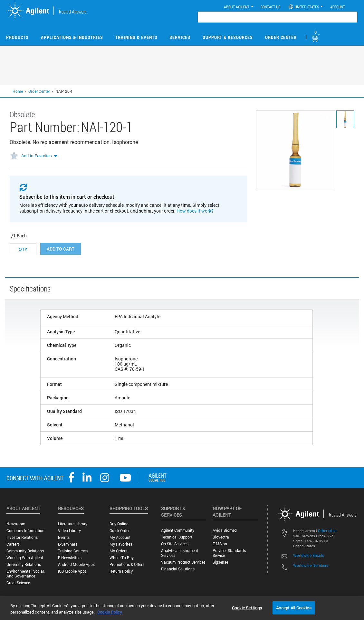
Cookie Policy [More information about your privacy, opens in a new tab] (110, 612)
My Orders (118, 551)
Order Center (281, 37)
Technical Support (177, 537)
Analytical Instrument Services (180, 553)
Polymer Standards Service (229, 553)
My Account (120, 537)
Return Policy (121, 571)
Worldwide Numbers (311, 565)
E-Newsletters (70, 558)
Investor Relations (22, 537)
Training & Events (136, 37)
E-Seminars (68, 544)
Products (17, 37)
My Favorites (121, 544)
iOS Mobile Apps (72, 571)
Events (64, 537)
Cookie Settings (247, 607)
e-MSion (220, 544)
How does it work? (195, 211)
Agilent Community (178, 530)
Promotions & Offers (127, 564)
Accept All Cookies (294, 607)
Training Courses (73, 551)
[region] (182, 608)
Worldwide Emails (309, 555)
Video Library (69, 531)
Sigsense (220, 562)
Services (180, 37)
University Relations (24, 564)
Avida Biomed (225, 530)
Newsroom (16, 524)
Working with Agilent (25, 558)
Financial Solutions (178, 569)
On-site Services (175, 544)
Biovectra (221, 537)
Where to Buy (122, 558)
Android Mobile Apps (76, 564)
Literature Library (73, 524)
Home (18, 91)
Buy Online (119, 524)
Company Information (25, 531)
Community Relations (25, 551)
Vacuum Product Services (183, 562)
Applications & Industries (72, 37)
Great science (18, 583)
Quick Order (120, 531)
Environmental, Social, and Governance (25, 574)
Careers (13, 544)
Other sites (327, 530)
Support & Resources (228, 37)
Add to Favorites (37, 156)
